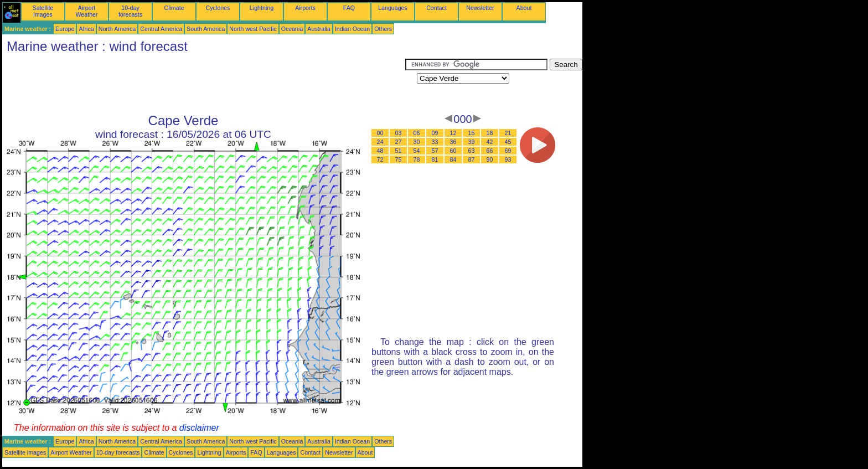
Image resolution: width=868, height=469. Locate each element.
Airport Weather (86, 11)
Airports (305, 8)
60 (453, 151)
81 (435, 159)
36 (453, 142)
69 (508, 151)
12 (453, 133)
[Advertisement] (204, 84)
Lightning (262, 8)
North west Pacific (253, 29)
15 (472, 133)
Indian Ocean (352, 29)
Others (383, 29)
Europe (65, 29)
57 (435, 151)
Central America (161, 29)
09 (435, 133)
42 (490, 142)
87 (472, 159)
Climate (174, 8)
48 (380, 151)
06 (417, 133)
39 (472, 142)
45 (508, 142)
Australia (319, 29)
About (524, 8)
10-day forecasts (130, 11)
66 (490, 151)
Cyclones (218, 8)
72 (380, 159)
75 (399, 159)
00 (380, 133)
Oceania (292, 29)
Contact (436, 8)
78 (417, 159)
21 (508, 133)
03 (399, 133)
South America (206, 29)
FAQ (349, 8)
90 (490, 159)
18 (490, 133)
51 (399, 151)
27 (399, 142)
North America (117, 29)
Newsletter (480, 8)
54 (417, 151)
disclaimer (199, 428)
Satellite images (43, 11)
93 (508, 159)
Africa (86, 29)
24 (380, 142)
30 (417, 142)
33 (435, 142)
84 (453, 159)
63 (472, 151)
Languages (393, 8)
